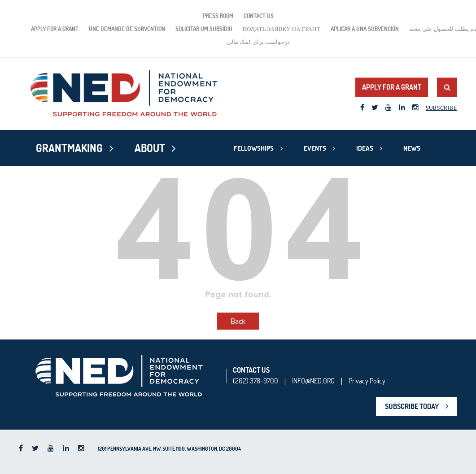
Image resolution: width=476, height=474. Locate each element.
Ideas (365, 148)
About (150, 148)
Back (238, 321)
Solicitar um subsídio (204, 29)
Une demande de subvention (127, 29)
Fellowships (254, 148)
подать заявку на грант (281, 29)
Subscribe (441, 108)
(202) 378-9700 (255, 381)
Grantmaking (69, 148)
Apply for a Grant (55, 29)
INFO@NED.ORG (313, 381)
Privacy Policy (367, 381)
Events (315, 148)
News (412, 148)
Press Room (218, 16)
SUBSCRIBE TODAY (412, 406)
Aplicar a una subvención (365, 29)
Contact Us (259, 16)
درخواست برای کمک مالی (258, 42)
